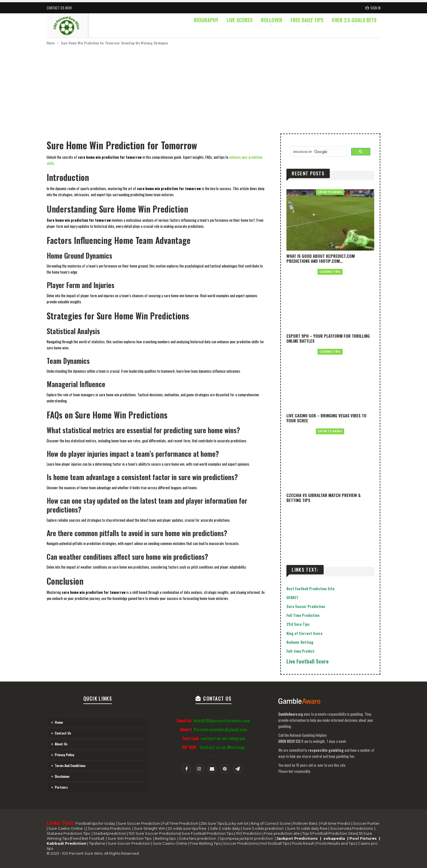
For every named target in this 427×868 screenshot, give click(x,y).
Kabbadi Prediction (67, 843)
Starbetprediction (110, 833)
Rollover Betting (300, 642)
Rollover (272, 20)
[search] (318, 152)
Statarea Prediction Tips (69, 833)
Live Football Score (308, 661)
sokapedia (335, 838)
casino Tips (330, 272)
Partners (61, 787)
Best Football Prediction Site (310, 589)
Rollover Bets (306, 823)
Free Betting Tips (205, 843)
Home (59, 722)
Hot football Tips (275, 843)
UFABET (292, 597)
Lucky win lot (238, 823)
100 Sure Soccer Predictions (154, 833)
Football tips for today (96, 823)
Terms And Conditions (70, 765)
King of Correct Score (304, 633)
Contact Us (63, 733)
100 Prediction (249, 833)
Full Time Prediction (303, 615)
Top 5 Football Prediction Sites (329, 833)
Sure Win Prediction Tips (130, 838)
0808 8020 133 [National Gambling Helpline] (289, 741)
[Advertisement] (214, 88)
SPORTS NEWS (330, 192)
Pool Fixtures (364, 838)
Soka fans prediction (198, 838)
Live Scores (240, 20)
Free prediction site (282, 833)
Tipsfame (97, 843)
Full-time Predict (300, 651)
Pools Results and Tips (336, 843)
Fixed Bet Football (88, 838)
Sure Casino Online (66, 828)
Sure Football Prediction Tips (208, 833)
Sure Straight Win (150, 828)
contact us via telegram (223, 738)
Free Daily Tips (307, 20)
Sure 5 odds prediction (264, 828)
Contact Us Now (59, 8)
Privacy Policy (64, 755)
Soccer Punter (366, 823)
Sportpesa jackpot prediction (247, 838)
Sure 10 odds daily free (308, 828)
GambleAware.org (291, 714)
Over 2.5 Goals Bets (354, 20)
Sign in (373, 8)
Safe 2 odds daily (225, 828)
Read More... (213, 756)
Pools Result (303, 843)
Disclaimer (62, 776)
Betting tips (166, 838)
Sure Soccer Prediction (306, 606)
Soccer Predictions (240, 843)
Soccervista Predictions (110, 828)
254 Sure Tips (298, 624)
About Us (61, 744)
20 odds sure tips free (188, 828)
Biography (206, 20)
